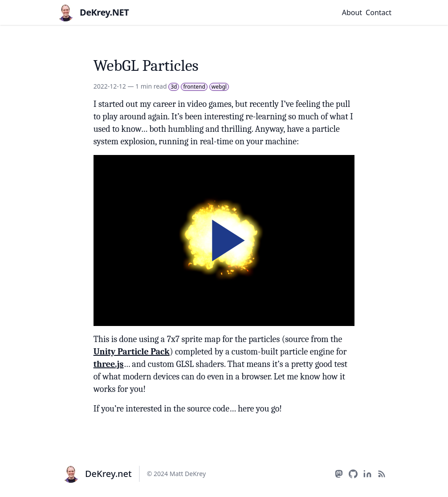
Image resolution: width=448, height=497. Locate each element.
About (352, 12)
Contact (379, 12)
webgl (219, 87)
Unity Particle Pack (132, 352)
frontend (194, 87)
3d (174, 87)
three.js (109, 364)
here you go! (260, 409)
